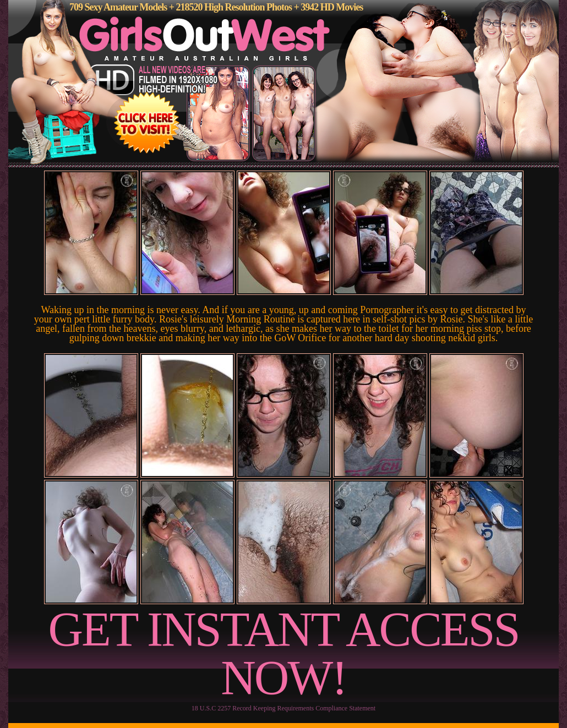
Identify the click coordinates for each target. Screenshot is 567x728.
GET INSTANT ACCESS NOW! (284, 653)
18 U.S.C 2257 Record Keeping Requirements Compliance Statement (283, 708)
